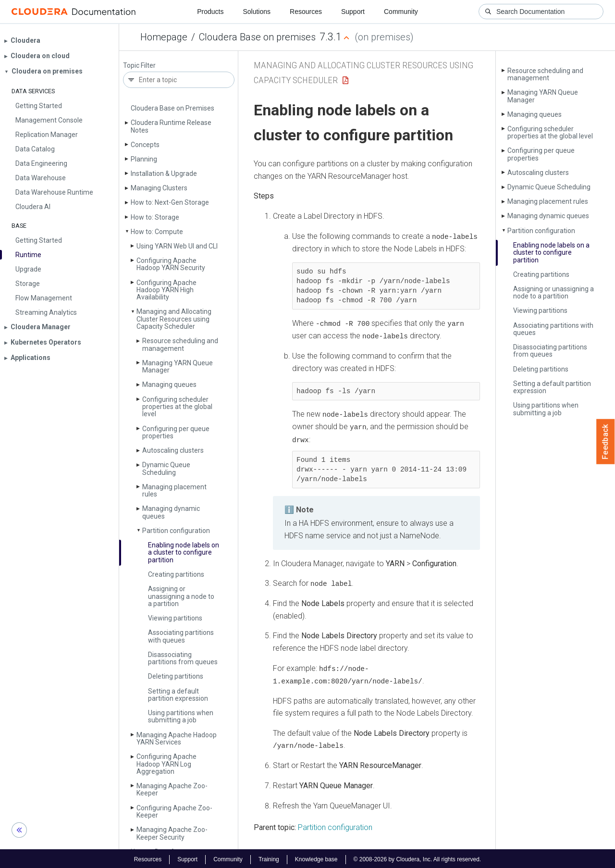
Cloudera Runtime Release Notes (171, 126)
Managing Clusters (159, 188)
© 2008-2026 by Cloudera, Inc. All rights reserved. (418, 857)
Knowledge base (316, 857)
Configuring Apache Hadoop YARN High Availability (166, 290)
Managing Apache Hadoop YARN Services (177, 738)
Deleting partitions (176, 676)
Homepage (164, 37)
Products (210, 12)
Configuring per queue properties (176, 432)
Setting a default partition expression (178, 695)
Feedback (606, 442)
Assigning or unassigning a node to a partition (181, 596)
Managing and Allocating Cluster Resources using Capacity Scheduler (174, 319)
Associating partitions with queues (181, 636)
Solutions (257, 12)
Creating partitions (176, 574)
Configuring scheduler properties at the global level (177, 407)
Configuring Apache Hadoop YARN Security (171, 264)
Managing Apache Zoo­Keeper (172, 789)
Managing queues (169, 384)
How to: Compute (157, 232)
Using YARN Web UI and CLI (177, 246)
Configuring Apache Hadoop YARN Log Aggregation (166, 764)
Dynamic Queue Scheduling (166, 468)
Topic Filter (139, 66)
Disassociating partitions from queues (183, 658)
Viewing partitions (175, 618)
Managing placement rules (174, 490)
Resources (306, 12)
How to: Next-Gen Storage (170, 202)
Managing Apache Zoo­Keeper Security (172, 833)
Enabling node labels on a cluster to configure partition (184, 552)
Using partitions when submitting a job (181, 716)
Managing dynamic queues (171, 512)
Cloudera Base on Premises (172, 108)
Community (401, 12)
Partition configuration (176, 531)
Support (353, 12)
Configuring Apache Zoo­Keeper (174, 812)
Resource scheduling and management (180, 344)
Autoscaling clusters (173, 450)
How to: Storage (155, 217)
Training (269, 857)
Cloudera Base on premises (257, 37)
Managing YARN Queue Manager (178, 366)
